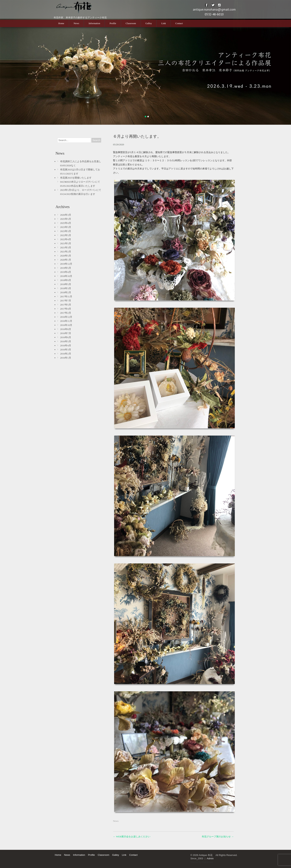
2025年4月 (66, 223)
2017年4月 (66, 309)
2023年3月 (66, 231)
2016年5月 (66, 341)
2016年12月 (66, 317)
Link (164, 23)
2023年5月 (66, 227)
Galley (149, 23)
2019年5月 (66, 268)
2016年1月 (66, 358)
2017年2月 (66, 313)
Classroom (131, 23)
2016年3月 (66, 350)
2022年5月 (66, 235)
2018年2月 (66, 292)
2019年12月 (66, 264)
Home (61, 23)
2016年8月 (66, 329)
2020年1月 (66, 260)
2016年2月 (66, 354)
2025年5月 (66, 219)
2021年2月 (66, 252)
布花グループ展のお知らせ (218, 837)
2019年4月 (66, 272)
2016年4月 (66, 345)
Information (94, 23)
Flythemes (207, 862)
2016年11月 (66, 321)
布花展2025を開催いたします (76, 178)
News (76, 23)
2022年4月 (66, 239)
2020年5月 (66, 256)
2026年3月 (66, 215)
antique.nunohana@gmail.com (214, 9)
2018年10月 (66, 276)
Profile (113, 23)
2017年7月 (66, 301)
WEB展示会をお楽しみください (132, 837)
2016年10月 (66, 325)
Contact (179, 23)
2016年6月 (66, 337)
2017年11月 (66, 296)
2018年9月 (66, 280)
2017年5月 (66, 305)
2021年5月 (66, 243)
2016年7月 (66, 333)
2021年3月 (66, 247)
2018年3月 (66, 288)
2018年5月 (66, 284)
